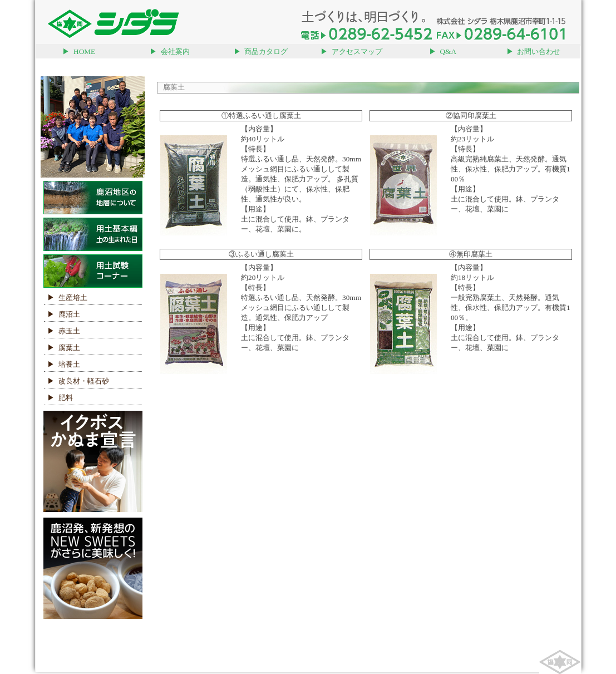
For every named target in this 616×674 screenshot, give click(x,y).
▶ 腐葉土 (62, 348)
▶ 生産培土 (66, 297)
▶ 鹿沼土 (62, 314)
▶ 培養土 (62, 364)
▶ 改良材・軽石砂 (77, 381)
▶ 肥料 (58, 398)
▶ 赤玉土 (62, 331)
